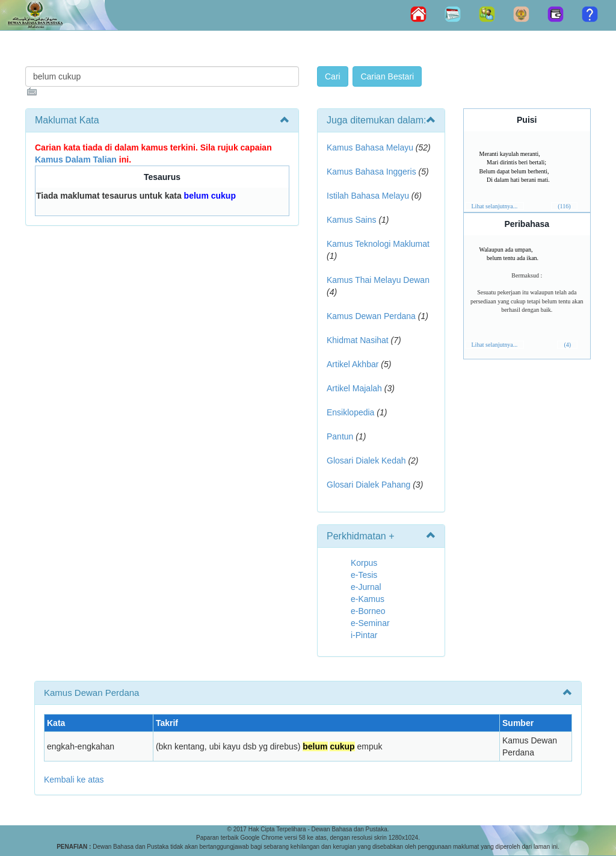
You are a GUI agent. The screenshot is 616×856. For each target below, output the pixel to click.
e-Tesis (364, 575)
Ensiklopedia (350, 412)
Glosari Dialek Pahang (368, 485)
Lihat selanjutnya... (495, 206)
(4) (567, 345)
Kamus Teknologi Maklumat (378, 244)
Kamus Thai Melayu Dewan (378, 280)
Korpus (364, 563)
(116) (564, 206)
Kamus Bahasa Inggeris (371, 172)
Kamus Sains (351, 220)
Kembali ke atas (74, 780)
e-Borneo (368, 611)
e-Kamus (368, 599)
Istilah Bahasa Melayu (368, 196)
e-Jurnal (366, 587)
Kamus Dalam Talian (76, 160)
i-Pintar (364, 635)
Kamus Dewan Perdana (371, 316)
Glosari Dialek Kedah (366, 461)
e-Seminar (370, 623)
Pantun (340, 436)
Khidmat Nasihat (358, 340)
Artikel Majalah (354, 388)
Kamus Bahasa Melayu (371, 147)
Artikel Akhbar (353, 364)
